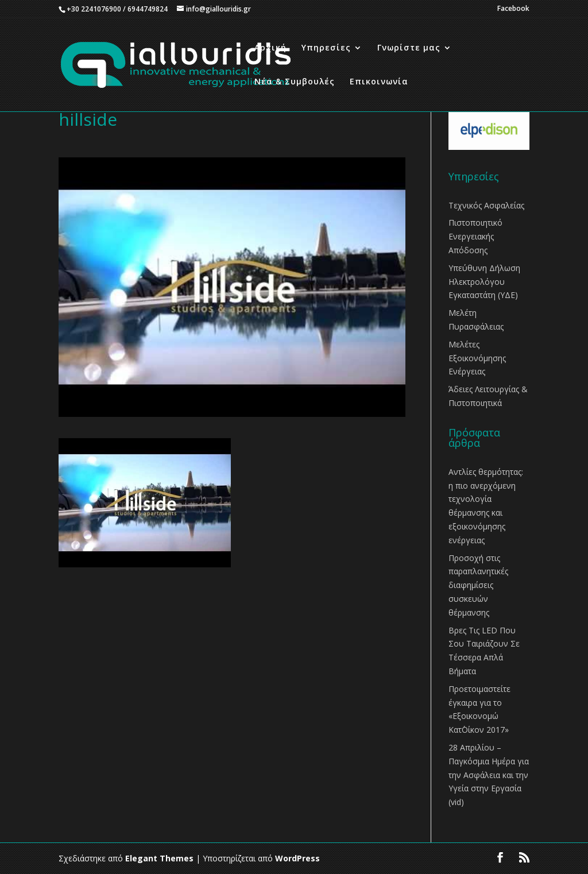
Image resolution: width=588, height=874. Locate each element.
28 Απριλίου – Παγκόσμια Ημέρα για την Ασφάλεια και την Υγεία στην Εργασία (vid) (489, 775)
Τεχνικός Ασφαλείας (486, 205)
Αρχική (270, 48)
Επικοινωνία (379, 82)
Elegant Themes (159, 858)
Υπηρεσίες (326, 48)
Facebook (513, 9)
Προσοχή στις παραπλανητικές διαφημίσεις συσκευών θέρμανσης (478, 585)
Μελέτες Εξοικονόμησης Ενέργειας (477, 358)
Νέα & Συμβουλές (295, 82)
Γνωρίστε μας (409, 48)
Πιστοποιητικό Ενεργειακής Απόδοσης (475, 236)
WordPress (297, 858)
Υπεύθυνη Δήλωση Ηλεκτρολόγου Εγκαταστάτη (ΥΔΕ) (484, 282)
